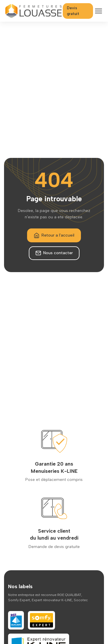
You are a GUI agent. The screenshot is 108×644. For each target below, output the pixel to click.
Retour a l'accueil (54, 235)
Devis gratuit (73, 11)
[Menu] (98, 11)
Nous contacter (54, 253)
